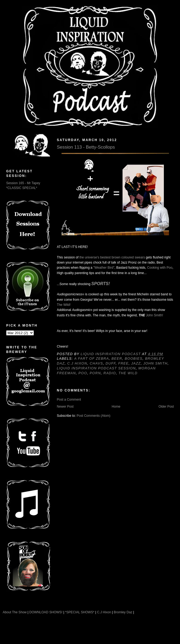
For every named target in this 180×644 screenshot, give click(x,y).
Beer (117, 359)
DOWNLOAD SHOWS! (46, 612)
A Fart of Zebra (91, 359)
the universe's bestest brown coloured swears (112, 257)
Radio (110, 373)
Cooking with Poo (160, 268)
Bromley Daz (123, 612)
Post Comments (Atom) (93, 416)
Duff (111, 363)
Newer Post (65, 407)
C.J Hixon (77, 363)
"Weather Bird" (104, 268)
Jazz (136, 363)
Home (116, 407)
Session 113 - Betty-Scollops (86, 147)
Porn (95, 373)
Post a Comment (69, 400)
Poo (83, 373)
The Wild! (64, 305)
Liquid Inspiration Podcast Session (96, 368)
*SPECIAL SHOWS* (80, 612)
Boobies (134, 359)
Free (123, 363)
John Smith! (154, 315)
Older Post (166, 407)
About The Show (15, 612)
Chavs (96, 363)
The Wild (128, 373)
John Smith (155, 363)
